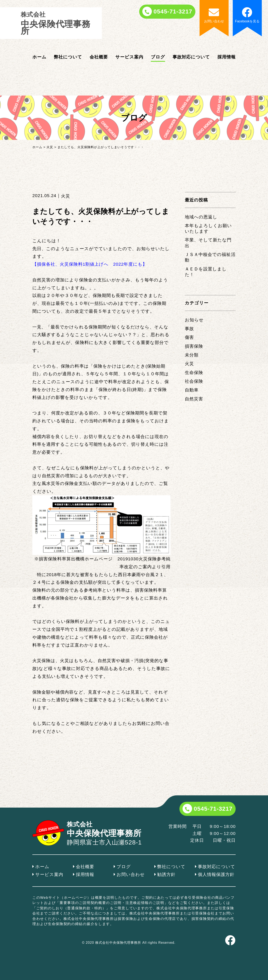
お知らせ (194, 320)
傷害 (189, 337)
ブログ (158, 57)
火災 (189, 364)
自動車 (192, 390)
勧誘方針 (166, 874)
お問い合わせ (131, 874)
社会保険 (194, 381)
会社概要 (99, 57)
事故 (189, 329)
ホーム (39, 57)
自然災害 (194, 399)
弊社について (68, 57)
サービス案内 (129, 57)
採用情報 (227, 57)
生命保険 (194, 372)
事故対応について (191, 57)
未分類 (192, 355)
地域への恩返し (201, 217)
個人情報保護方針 (216, 874)
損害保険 (194, 346)
